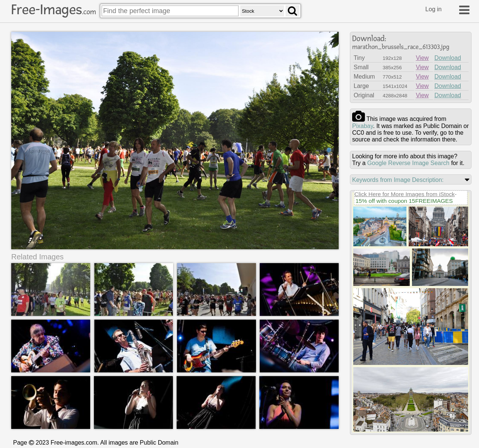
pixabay (363, 126)
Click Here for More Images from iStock (405, 194)
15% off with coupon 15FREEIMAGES (404, 201)
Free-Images (54, 10)
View (422, 58)
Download (448, 58)
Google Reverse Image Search (408, 163)
